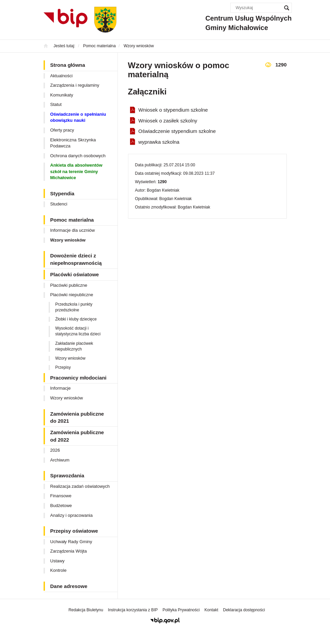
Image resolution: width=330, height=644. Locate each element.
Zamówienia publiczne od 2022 (77, 436)
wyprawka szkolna (159, 142)
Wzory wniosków (68, 240)
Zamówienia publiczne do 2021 (77, 417)
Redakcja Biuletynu (86, 610)
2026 (55, 450)
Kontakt (211, 610)
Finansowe (61, 496)
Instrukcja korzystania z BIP (133, 610)
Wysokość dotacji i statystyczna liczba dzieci (78, 331)
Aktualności (61, 76)
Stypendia (62, 193)
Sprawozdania (67, 475)
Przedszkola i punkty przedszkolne (74, 307)
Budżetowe (61, 506)
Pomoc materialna (72, 220)
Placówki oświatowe (75, 274)
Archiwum (60, 460)
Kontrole (58, 570)
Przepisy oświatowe (74, 531)
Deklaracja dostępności (244, 610)
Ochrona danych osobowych (78, 156)
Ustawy (58, 561)
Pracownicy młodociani (79, 378)
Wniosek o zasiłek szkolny (168, 121)
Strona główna (68, 65)
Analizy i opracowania (72, 515)
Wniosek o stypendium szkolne (173, 110)
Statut (56, 104)
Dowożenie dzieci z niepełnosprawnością (76, 259)
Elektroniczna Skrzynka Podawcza (73, 143)
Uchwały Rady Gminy (71, 542)
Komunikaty (62, 95)
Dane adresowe (69, 586)
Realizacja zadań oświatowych (80, 486)
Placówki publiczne (69, 285)
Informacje (61, 388)
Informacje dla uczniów (73, 230)
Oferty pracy (62, 130)
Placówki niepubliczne (72, 295)
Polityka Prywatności (181, 610)
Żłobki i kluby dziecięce (76, 319)
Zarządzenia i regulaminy (75, 85)
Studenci (59, 204)
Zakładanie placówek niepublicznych (74, 346)
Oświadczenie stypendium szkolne (177, 131)
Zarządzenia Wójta (69, 551)
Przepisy (63, 367)
